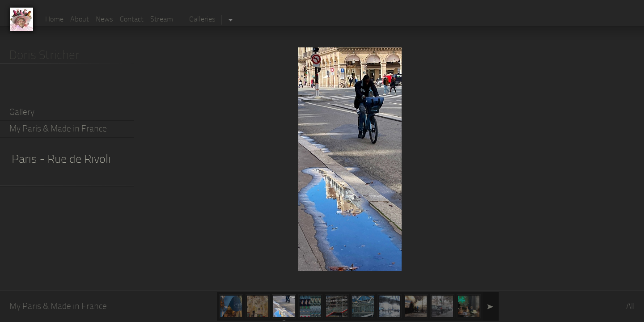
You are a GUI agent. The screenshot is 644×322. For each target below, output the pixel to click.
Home (54, 20)
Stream (162, 20)
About (80, 20)
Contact (132, 20)
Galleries (202, 20)
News (104, 20)
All (630, 307)
